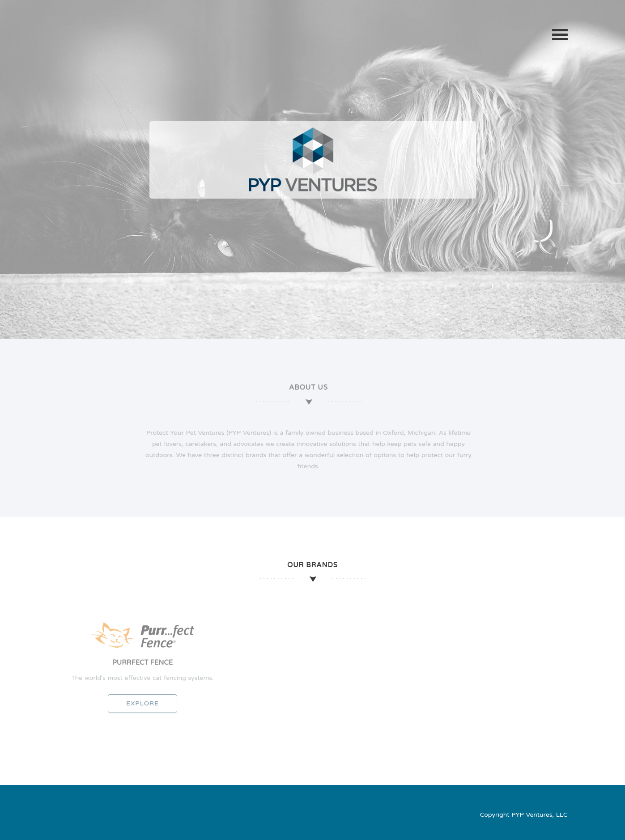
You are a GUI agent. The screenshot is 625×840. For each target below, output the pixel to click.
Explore (142, 706)
